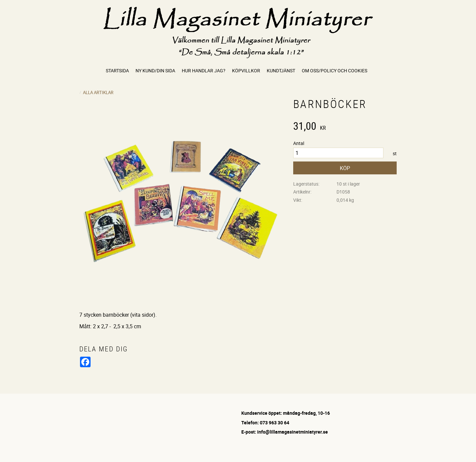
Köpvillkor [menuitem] (246, 71)
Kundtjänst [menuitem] (281, 71)
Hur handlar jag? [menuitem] (204, 71)
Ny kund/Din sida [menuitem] (155, 71)
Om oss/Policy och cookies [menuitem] (335, 71)
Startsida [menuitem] (117, 71)
